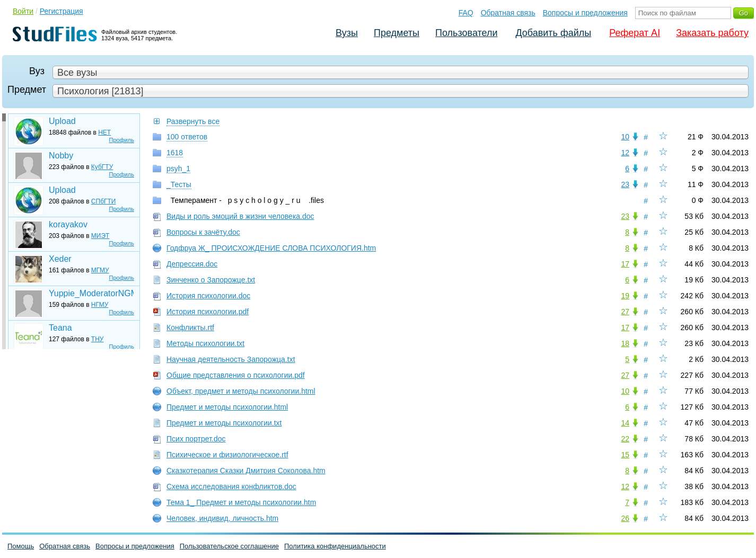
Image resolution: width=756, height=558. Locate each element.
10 (625, 137)
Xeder (60, 259)
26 (625, 518)
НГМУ (100, 305)
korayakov (68, 224)
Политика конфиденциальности (335, 546)
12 (625, 153)
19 (625, 296)
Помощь (21, 546)
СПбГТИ (104, 201)
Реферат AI (635, 33)
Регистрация (61, 11)
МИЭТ (100, 236)
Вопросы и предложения (585, 13)
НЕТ (104, 132)
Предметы (397, 33)
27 (625, 312)
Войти (23, 11)
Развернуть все (193, 121)
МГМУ (100, 270)
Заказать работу (712, 33)
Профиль (122, 140)
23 (625, 184)
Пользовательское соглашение (229, 546)
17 (625, 264)
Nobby (61, 156)
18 (625, 343)
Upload (62, 121)
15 (625, 455)
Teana (60, 328)
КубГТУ (102, 167)
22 (625, 439)
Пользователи (466, 33)
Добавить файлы (553, 33)
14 (625, 423)
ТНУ (98, 339)
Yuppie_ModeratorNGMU (91, 293)
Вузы (347, 33)
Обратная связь (508, 13)
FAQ (466, 13)
